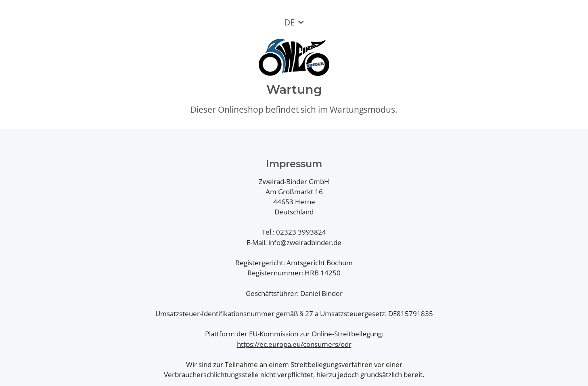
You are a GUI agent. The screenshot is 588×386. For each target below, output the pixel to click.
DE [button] (290, 22)
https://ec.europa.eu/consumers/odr (294, 344)
